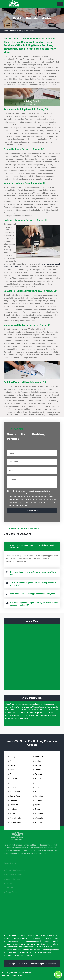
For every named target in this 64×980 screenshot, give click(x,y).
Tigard (37, 805)
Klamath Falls (15, 818)
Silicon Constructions (32, 964)
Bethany (13, 774)
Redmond (39, 783)
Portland (38, 779)
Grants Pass (15, 796)
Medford (38, 761)
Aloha (12, 31)
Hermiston (14, 805)
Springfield (39, 796)
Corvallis (13, 783)
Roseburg (39, 787)
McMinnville (40, 757)
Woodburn (39, 822)
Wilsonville (39, 818)
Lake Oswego (15, 822)
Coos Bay (14, 779)
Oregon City (40, 774)
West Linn (39, 814)
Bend (12, 770)
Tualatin (38, 809)
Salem (37, 792)
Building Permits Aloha (25, 31)
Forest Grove (15, 792)
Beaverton (14, 765)
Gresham (14, 800)
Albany (13, 757)
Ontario (38, 770)
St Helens (39, 800)
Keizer (12, 814)
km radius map (32, 657)
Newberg (38, 765)
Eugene (13, 787)
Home (6, 31)
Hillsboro (13, 809)
